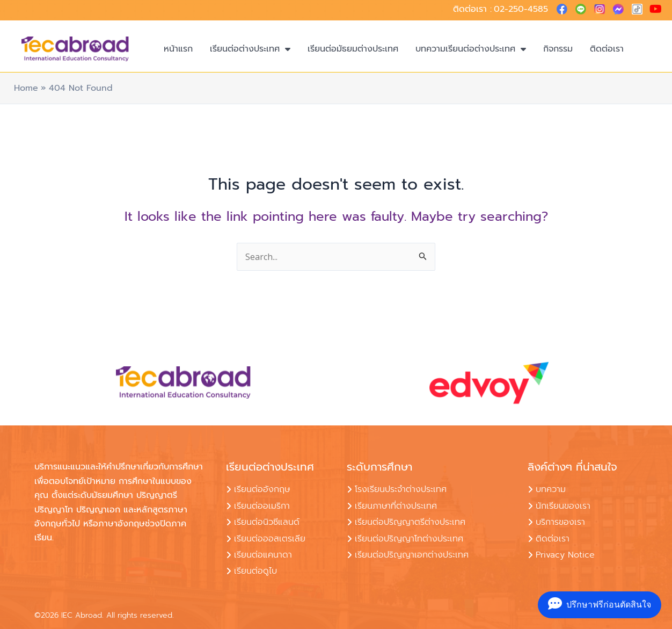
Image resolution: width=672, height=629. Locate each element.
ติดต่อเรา (607, 49)
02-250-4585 (521, 9)
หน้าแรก (178, 49)
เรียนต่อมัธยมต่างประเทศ (353, 49)
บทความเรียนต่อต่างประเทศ (471, 49)
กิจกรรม (558, 49)
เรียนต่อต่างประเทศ (250, 49)
